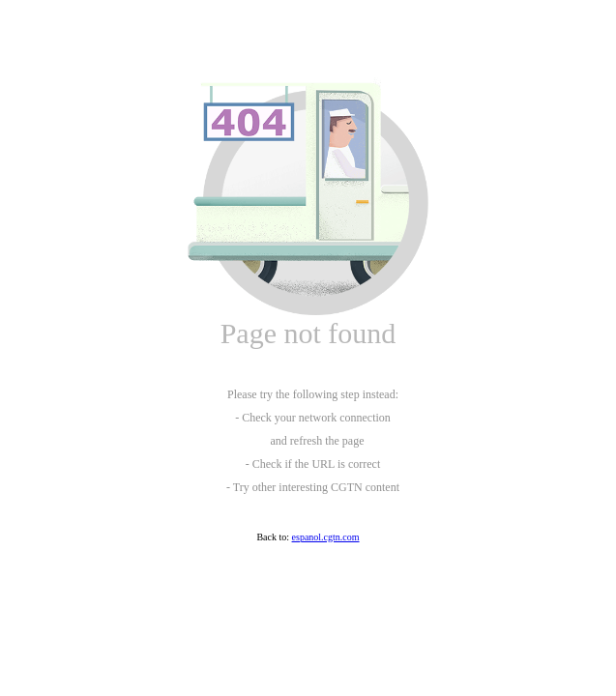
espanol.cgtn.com (326, 537)
